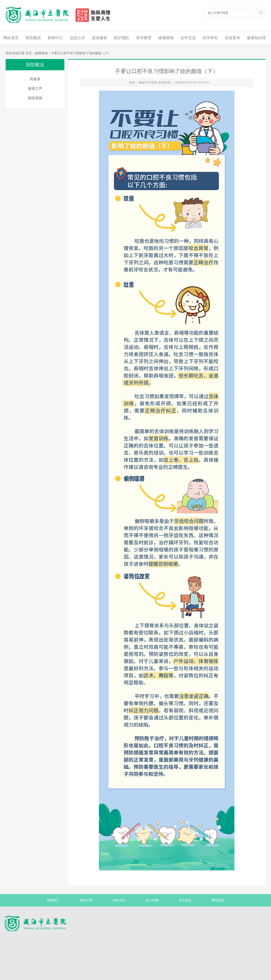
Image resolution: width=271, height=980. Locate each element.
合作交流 (188, 38)
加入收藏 (152, 900)
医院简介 (53, 900)
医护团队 (122, 38)
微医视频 (35, 98)
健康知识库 (256, 38)
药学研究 (210, 38)
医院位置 (86, 900)
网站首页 (11, 38)
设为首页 (185, 900)
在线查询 (232, 38)
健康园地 (166, 38)
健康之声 (35, 88)
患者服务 (100, 38)
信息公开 (77, 38)
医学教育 (144, 38)
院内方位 (119, 900)
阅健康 (35, 79)
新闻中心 (55, 38)
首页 (29, 53)
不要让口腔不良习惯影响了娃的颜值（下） (81, 53)
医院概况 (33, 38)
